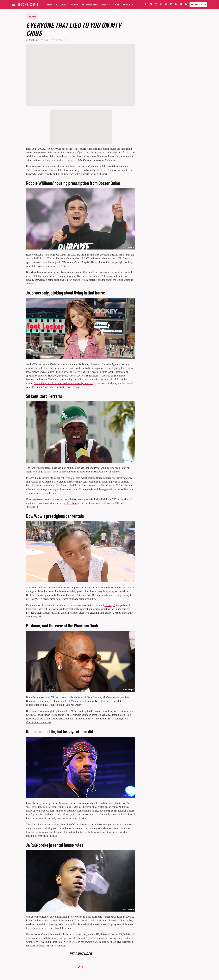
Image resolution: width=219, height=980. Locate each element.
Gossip (75, 4)
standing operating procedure (115, 825)
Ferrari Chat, (81, 485)
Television (32, 17)
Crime (116, 4)
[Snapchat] (176, 5)
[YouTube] (151, 5)
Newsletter (198, 4)
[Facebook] (146, 5)
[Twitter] (161, 5)
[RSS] (186, 5)
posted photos (71, 503)
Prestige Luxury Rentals (38, 613)
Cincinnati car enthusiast (39, 722)
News (50, 4)
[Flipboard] (171, 5)
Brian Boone (33, 40)
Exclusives (62, 4)
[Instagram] (156, 5)
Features (128, 4)
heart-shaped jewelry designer (82, 280)
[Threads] (181, 5)
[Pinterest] (166, 5)
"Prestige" (110, 605)
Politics (106, 4)
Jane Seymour (68, 276)
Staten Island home (108, 807)
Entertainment (90, 4)
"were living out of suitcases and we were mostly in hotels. (64, 383)
